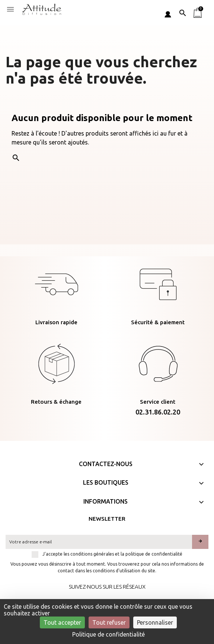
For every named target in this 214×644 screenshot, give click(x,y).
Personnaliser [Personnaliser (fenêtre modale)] (155, 622)
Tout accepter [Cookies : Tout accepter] (62, 622)
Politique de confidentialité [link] (108, 634)
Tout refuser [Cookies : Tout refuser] (109, 622)
